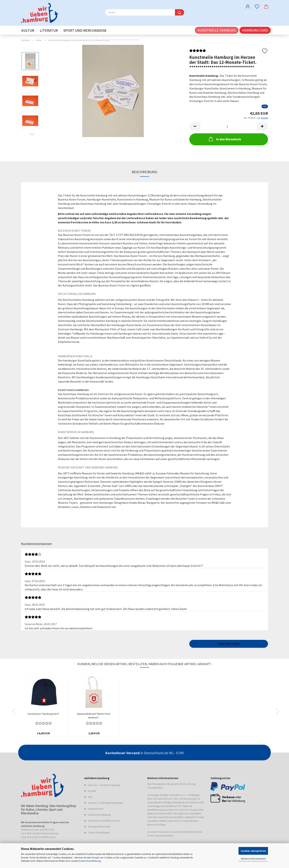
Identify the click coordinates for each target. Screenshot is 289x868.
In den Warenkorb (224, 139)
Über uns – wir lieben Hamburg (104, 785)
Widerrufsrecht (96, 809)
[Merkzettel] (257, 6)
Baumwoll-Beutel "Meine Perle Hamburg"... (94, 715)
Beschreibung (144, 172)
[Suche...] (180, 12)
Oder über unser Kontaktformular (38, 837)
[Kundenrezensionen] (198, 52)
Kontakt (92, 791)
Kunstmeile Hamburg (217, 30)
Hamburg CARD (255, 30)
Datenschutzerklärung (90, 861)
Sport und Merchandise (85, 30)
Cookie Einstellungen (99, 832)
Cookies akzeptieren (253, 851)
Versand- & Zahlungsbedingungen (106, 803)
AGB (90, 797)
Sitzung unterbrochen (99, 826)
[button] (248, 6)
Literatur (49, 30)
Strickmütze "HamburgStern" (43, 714)
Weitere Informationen (253, 859)
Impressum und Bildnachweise (104, 821)
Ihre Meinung (229, 644)
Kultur (28, 30)
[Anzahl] (229, 126)
